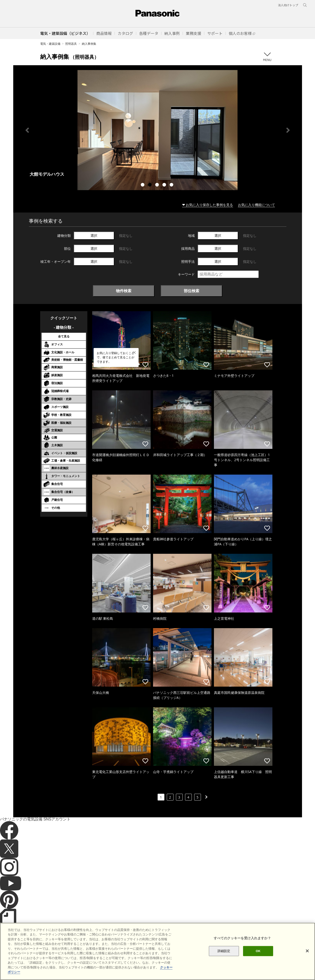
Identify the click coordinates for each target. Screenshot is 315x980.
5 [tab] (172, 185)
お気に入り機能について (257, 205)
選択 (94, 235)
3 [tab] (158, 185)
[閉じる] (307, 951)
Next (288, 130)
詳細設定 (224, 951)
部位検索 (192, 291)
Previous (27, 130)
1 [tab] (143, 185)
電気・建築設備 (50, 44)
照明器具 (71, 44)
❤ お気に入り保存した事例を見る (208, 205)
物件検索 (124, 291)
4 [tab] (165, 185)
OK (258, 951)
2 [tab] (150, 185)
